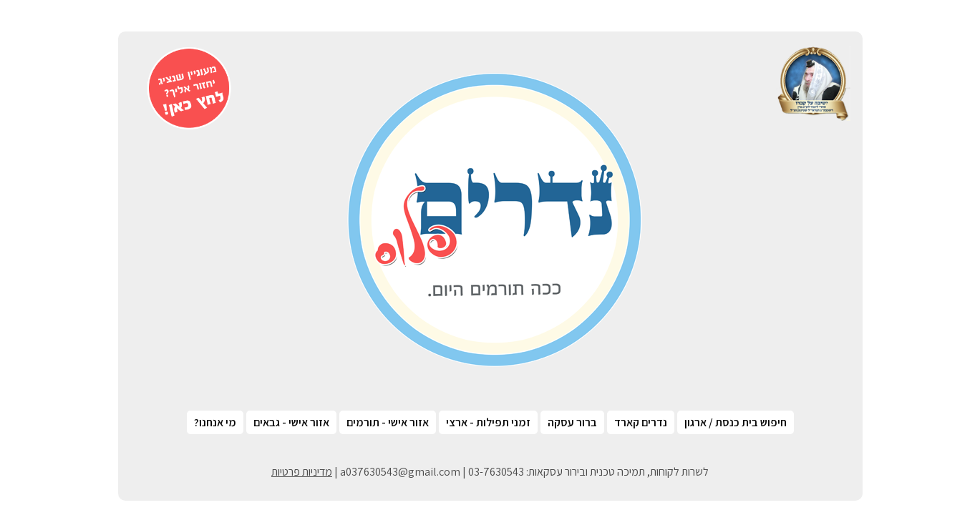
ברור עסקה (572, 422)
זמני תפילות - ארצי (488, 422)
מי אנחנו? (215, 422)
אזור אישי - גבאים (291, 422)
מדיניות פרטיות (302, 472)
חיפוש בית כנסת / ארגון (736, 422)
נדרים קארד (641, 422)
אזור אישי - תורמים (388, 422)
